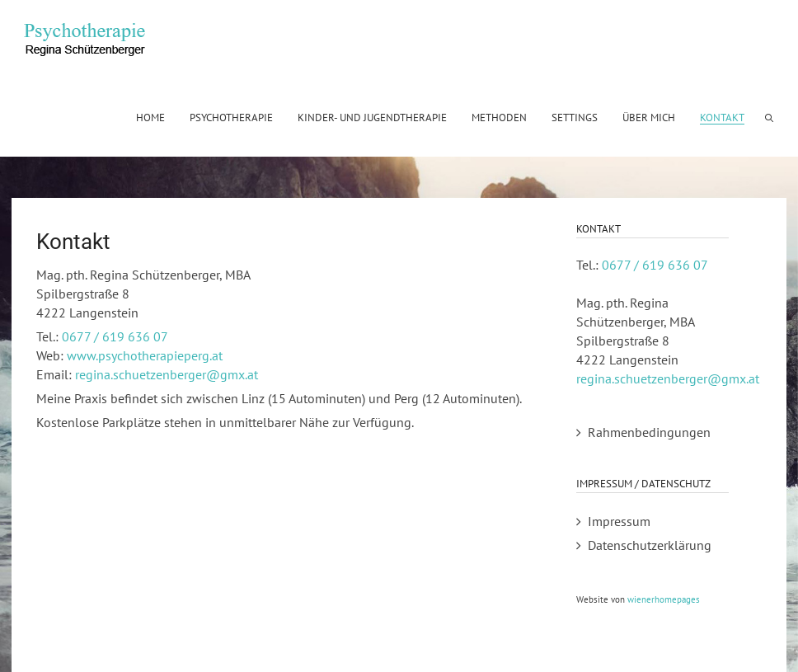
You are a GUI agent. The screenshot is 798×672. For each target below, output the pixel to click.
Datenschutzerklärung (650, 545)
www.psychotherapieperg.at (145, 355)
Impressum (619, 521)
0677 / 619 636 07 (115, 336)
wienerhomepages (664, 599)
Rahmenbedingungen (649, 432)
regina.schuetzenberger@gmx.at (167, 374)
